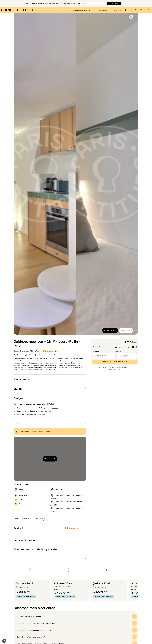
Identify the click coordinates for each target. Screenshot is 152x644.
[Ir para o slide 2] (32, 576)
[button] (4, 641)
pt (142, 10)
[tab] (83, 10)
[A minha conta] (148, 10)
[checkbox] (131, 17)
